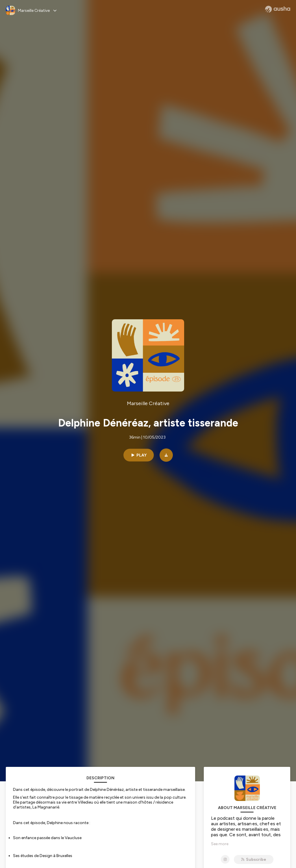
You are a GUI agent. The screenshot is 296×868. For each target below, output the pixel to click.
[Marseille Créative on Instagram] (225, 859)
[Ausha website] (278, 9)
